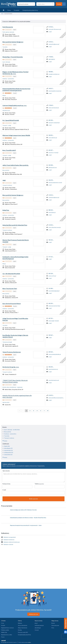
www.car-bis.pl (52, 276)
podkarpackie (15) (9, 452)
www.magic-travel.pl (54, 321)
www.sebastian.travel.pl (55, 227)
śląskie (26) (7, 446)
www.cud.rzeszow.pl (54, 108)
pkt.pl (36, 623)
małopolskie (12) (8, 455)
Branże (53, 623)
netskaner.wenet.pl (39, 625)
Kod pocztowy (6, 484)
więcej (5, 441)
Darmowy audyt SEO (23, 632)
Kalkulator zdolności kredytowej (11, 542)
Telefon (39, 484)
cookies (29, 642)
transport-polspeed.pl (54, 123)
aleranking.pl (38, 628)
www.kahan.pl (52, 212)
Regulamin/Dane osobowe (7, 628)
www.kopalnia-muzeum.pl (55, 91)
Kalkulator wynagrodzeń (10, 537)
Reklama (20, 623)
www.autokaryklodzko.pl (55, 354)
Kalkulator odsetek (8, 544)
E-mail (4, 490)
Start (2, 14)
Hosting (20, 630)
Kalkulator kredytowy (9, 540)
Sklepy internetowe (23, 628)
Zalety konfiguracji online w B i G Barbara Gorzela (23, 510)
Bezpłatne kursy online (7, 635)
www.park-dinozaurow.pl (55, 29)
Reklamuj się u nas (33, 614)
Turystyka (7, 436)
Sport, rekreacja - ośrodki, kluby (12, 430)
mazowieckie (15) (8, 450)
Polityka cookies (5, 630)
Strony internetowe (23, 625)
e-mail (50, 32)
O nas (3, 623)
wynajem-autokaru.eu (54, 74)
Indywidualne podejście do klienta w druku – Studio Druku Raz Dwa (28, 518)
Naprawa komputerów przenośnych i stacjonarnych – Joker (26, 525)
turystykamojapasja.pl (54, 291)
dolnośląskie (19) (8, 448)
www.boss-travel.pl (53, 153)
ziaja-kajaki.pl (52, 59)
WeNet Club (4, 632)
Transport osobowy (9, 438)
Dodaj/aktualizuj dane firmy (24, 635)
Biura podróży (8, 432)
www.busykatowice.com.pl (55, 183)
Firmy (53, 628)
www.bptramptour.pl (54, 380)
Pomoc (3, 637)
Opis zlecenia (6, 471)
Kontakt (3, 625)
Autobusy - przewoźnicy (10, 434)
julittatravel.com (53, 167)
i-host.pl (37, 630)
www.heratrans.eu (53, 369)
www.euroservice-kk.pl (54, 306)
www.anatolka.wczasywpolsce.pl (57, 398)
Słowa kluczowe (55, 625)
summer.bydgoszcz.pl (54, 44)
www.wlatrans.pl (53, 138)
